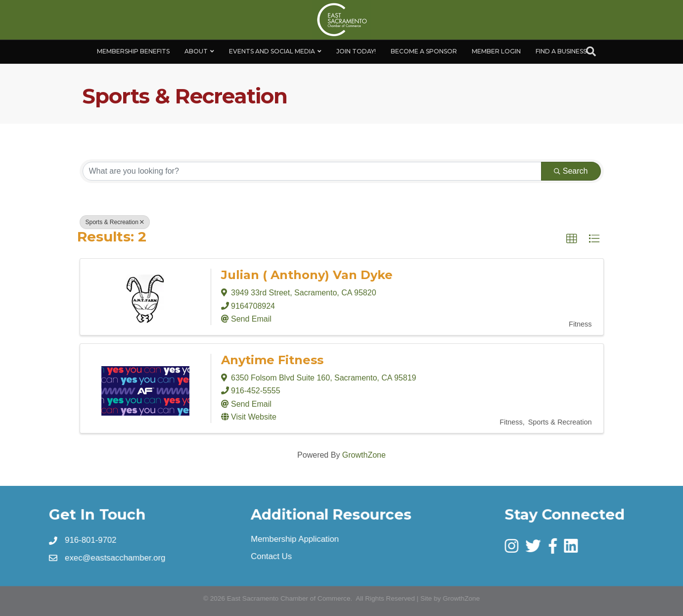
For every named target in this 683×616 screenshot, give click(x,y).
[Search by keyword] (312, 171)
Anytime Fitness (272, 360)
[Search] (591, 51)
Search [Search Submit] (571, 171)
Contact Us (272, 556)
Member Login (496, 51)
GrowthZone (364, 455)
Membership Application (295, 539)
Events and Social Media (272, 51)
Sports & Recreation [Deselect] (115, 222)
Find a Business (561, 51)
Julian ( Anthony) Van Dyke (307, 275)
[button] (572, 239)
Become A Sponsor (424, 51)
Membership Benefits (133, 51)
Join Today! (356, 51)
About (196, 51)
